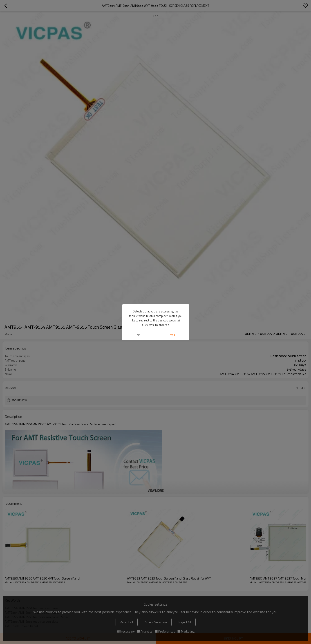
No (139, 335)
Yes (172, 335)
